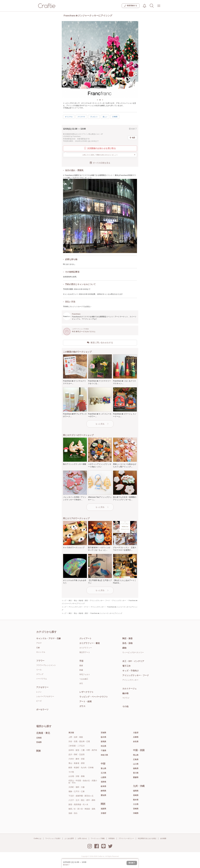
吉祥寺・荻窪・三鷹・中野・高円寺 (83, 750)
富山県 (103, 768)
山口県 (136, 764)
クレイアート (85, 638)
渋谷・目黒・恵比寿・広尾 (79, 741)
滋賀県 (103, 809)
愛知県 (103, 795)
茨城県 (103, 733)
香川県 (136, 773)
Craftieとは (37, 838)
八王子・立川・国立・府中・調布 (82, 800)
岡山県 (136, 755)
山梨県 (103, 777)
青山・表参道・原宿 (77, 763)
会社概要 (163, 838)
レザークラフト (86, 692)
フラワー (40, 661)
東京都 (71, 733)
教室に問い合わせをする (100, 343)
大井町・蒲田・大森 (77, 787)
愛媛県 (136, 777)
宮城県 (39, 742)
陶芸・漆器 (127, 638)
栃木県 (103, 737)
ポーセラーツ (42, 710)
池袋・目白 (73, 813)
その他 (125, 706)
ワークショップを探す (53, 838)
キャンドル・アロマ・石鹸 (48, 638)
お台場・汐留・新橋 (77, 776)
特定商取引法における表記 (147, 838)
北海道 (39, 738)
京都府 (103, 813)
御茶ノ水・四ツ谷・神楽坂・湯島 (82, 809)
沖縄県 (136, 813)
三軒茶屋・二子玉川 (77, 746)
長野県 (103, 782)
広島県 (136, 759)
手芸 (81, 661)
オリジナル (69, 117)
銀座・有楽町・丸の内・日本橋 (81, 768)
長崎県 (136, 795)
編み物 (125, 693)
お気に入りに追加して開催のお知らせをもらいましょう (109, 155)
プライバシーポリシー (126, 838)
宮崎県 (136, 809)
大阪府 (136, 733)
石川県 (103, 773)
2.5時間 (115, 117)
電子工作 (126, 666)
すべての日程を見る (100, 163)
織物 (124, 648)
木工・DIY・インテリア (133, 661)
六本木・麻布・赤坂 (77, 759)
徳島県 (136, 768)
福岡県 (136, 791)
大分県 (136, 804)
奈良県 (136, 742)
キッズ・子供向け (130, 671)
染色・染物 (127, 643)
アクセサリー (42, 687)
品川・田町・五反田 (77, 754)
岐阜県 (103, 786)
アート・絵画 (85, 701)
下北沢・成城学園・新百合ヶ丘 (81, 796)
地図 (132, 138)
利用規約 (112, 838)
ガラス (82, 706)
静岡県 (103, 791)
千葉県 (103, 751)
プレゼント (94, 117)
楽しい (105, 117)
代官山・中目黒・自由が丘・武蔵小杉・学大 (83, 782)
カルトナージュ (129, 689)
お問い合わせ (82, 838)
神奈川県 (104, 755)
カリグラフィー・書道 (90, 643)
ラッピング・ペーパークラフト (94, 697)
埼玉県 (103, 746)
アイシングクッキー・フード (136, 675)
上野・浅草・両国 (76, 737)
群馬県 (103, 742)
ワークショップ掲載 (98, 838)
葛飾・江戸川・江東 (77, 791)
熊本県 (136, 800)
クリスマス (81, 117)
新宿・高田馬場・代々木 (78, 804)
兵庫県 (136, 737)
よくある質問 (69, 838)
